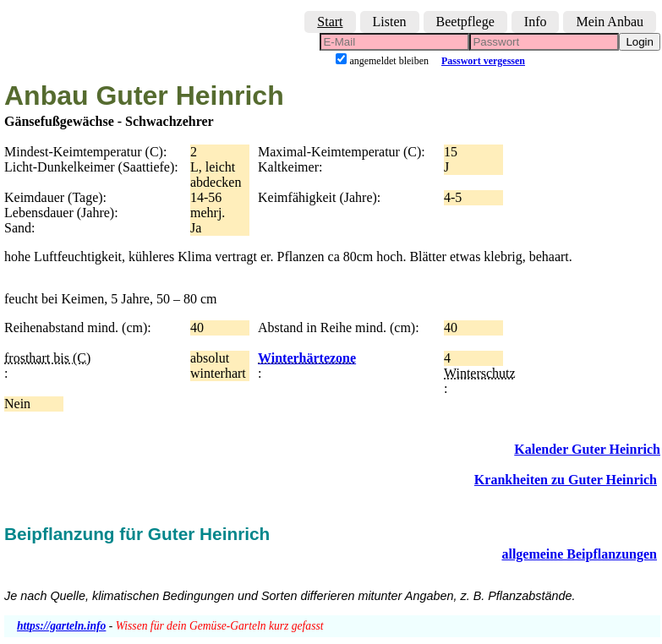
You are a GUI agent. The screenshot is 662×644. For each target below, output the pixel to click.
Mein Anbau (610, 22)
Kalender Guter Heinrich (587, 449)
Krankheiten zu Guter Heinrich (566, 480)
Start (330, 22)
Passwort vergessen (483, 61)
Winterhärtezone (307, 358)
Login (640, 42)
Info (536, 22)
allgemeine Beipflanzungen (579, 554)
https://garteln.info (61, 626)
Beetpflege (465, 22)
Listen (390, 22)
